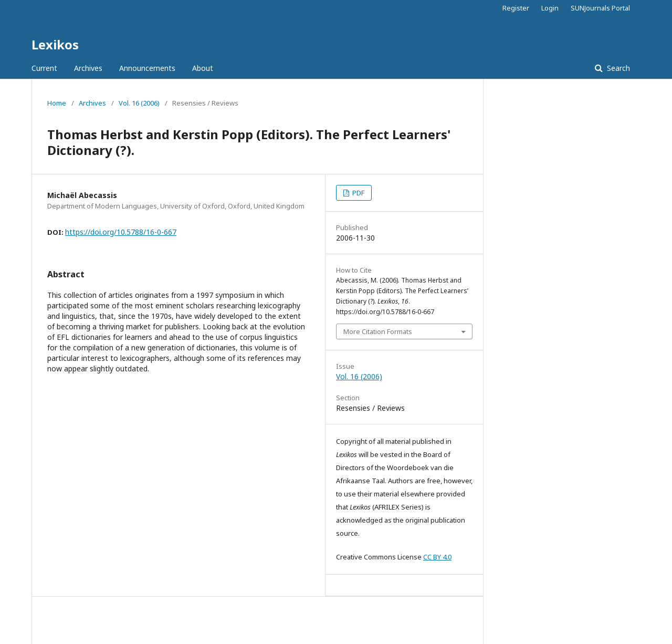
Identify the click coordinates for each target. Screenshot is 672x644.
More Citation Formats (378, 331)
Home (57, 103)
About (203, 68)
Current (44, 68)
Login (550, 8)
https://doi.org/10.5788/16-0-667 (121, 232)
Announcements (147, 68)
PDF (358, 193)
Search (617, 68)
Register (516, 8)
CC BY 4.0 (437, 557)
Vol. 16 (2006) (139, 103)
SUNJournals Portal (600, 8)
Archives (88, 68)
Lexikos (55, 44)
